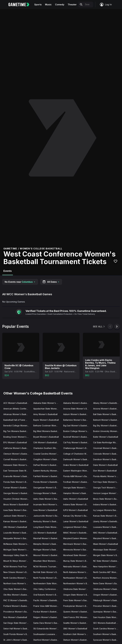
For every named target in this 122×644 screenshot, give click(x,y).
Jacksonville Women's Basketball (47, 516)
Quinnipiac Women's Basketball (107, 612)
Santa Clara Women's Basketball (47, 623)
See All (99, 327)
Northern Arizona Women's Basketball (107, 578)
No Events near (20, 282)
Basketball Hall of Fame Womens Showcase (17, 420)
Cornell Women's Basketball (16, 459)
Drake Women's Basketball (76, 465)
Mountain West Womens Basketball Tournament (47, 561)
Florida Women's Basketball (46, 482)
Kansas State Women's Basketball (107, 516)
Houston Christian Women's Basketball (17, 499)
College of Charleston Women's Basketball (77, 454)
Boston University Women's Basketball (107, 431)
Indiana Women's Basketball (106, 504)
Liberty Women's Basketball (106, 521)
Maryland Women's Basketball (107, 538)
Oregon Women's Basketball (107, 595)
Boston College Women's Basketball (77, 431)
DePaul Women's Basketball (46, 465)
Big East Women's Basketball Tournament (77, 426)
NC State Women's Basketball (107, 561)
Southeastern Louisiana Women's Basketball (47, 634)
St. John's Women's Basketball (17, 640)
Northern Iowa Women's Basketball (17, 583)
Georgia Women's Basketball (17, 493)
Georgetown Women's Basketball (47, 488)
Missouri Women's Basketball (47, 555)
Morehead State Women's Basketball (77, 555)
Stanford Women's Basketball (47, 640)
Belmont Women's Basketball (107, 420)
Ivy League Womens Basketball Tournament (107, 510)
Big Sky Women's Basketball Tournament (107, 426)
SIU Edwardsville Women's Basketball (47, 629)
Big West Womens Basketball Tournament (47, 431)
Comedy (60, 5)
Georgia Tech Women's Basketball (107, 488)
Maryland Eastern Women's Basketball (77, 538)
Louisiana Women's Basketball (107, 527)
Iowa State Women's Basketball (17, 510)
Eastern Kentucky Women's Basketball (47, 471)
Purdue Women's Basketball (46, 612)
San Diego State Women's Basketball (17, 623)
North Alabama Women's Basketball (77, 572)
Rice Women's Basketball (15, 617)
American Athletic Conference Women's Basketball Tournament (17, 409)
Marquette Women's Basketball (17, 538)
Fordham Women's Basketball (77, 482)
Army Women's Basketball (45, 414)
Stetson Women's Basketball (77, 640)
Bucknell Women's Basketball (77, 437)
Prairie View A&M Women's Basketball (47, 606)
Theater (72, 5)
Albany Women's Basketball (106, 403)
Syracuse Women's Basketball (107, 640)
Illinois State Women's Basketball (107, 499)
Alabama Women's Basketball (77, 403)
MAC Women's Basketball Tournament (107, 533)
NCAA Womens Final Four (15, 567)
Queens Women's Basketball (77, 612)
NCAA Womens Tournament (46, 567)
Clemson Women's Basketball (17, 454)
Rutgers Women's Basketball (47, 617)
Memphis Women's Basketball (47, 544)
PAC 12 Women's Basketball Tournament (17, 600)
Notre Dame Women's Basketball (107, 583)
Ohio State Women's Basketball (17, 589)
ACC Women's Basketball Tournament (17, 403)
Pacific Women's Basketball (46, 600)
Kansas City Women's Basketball (77, 516)
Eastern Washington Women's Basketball (77, 471)
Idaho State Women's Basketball (47, 499)
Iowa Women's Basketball (45, 510)
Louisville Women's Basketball (17, 533)
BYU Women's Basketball (15, 442)
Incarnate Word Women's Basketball (47, 504)
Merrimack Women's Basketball (77, 544)
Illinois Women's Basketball (16, 504)
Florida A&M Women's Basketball (77, 476)
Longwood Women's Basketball (77, 527)
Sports (38, 5)
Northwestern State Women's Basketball (47, 583)
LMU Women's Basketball (15, 527)
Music (48, 5)
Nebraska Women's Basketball (77, 567)
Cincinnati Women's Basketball (107, 448)
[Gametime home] (21, 5)
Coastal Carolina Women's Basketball (47, 454)
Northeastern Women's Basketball (77, 578)
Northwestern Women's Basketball (77, 583)
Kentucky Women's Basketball (47, 521)
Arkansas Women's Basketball (17, 414)
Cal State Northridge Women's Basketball (107, 442)
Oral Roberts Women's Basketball (47, 595)
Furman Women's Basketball (17, 488)
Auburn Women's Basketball (76, 414)
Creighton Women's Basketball (47, 459)
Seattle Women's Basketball (76, 623)
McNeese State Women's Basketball (17, 544)
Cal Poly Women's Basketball (77, 442)
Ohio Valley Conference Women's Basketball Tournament (47, 589)
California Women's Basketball (17, 448)
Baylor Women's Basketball (46, 420)
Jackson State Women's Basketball (17, 516)
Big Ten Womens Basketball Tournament (17, 431)
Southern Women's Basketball (107, 634)
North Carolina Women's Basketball (17, 578)
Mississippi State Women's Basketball (107, 550)
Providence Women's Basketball (17, 612)
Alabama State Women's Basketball (47, 403)
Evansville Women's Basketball (17, 476)
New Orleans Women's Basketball (17, 572)
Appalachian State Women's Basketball (47, 409)
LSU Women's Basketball (45, 533)
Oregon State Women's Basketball (77, 595)
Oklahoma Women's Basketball (107, 589)
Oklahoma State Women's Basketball (77, 589)
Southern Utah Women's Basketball (77, 634)
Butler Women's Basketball (106, 437)
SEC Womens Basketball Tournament (107, 623)
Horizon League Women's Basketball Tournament (107, 493)
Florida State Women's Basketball (17, 482)
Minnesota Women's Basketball (77, 550)
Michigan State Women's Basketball (17, 550)
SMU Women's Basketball (75, 629)
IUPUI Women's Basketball (75, 510)
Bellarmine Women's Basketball (77, 420)
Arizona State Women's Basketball (77, 409)
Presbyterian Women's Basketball (77, 606)
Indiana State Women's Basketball (77, 504)
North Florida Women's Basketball (47, 578)
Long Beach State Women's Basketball (47, 527)
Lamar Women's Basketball (76, 521)
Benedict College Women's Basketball (17, 426)
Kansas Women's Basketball (16, 521)
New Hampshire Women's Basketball (107, 567)
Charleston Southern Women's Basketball (47, 448)
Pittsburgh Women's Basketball (107, 600)
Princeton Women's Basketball (107, 606)
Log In (106, 5)
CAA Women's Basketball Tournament (47, 442)
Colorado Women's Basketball (107, 454)
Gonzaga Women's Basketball (47, 493)
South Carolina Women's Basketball (107, 629)
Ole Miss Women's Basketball (17, 595)
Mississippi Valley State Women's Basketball (17, 555)
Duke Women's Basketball (105, 465)
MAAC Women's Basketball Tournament (77, 533)
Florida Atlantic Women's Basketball (107, 476)
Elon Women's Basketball (105, 471)
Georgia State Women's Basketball (77, 488)
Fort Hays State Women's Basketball (107, 482)
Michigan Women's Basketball (47, 550)
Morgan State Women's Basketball (107, 555)
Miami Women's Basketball (106, 544)
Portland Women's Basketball (17, 606)
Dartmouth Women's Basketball (77, 459)
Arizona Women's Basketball (106, 409)
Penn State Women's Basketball (77, 600)
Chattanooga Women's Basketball (77, 448)
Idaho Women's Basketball (76, 499)
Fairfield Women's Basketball (47, 476)
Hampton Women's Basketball (77, 493)
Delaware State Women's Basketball (17, 465)
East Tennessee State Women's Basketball (17, 471)
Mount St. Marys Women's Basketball (17, 561)
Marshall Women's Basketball (47, 538)
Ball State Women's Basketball (107, 414)
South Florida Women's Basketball (17, 634)
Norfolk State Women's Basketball (47, 572)
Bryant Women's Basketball (46, 437)
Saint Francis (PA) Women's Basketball (77, 617)
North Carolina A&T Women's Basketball (107, 572)
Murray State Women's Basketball (77, 561)
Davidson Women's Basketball (107, 459)
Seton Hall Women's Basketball (17, 629)
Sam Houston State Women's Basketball (107, 617)
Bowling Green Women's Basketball (17, 437)
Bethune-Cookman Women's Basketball (47, 426)
